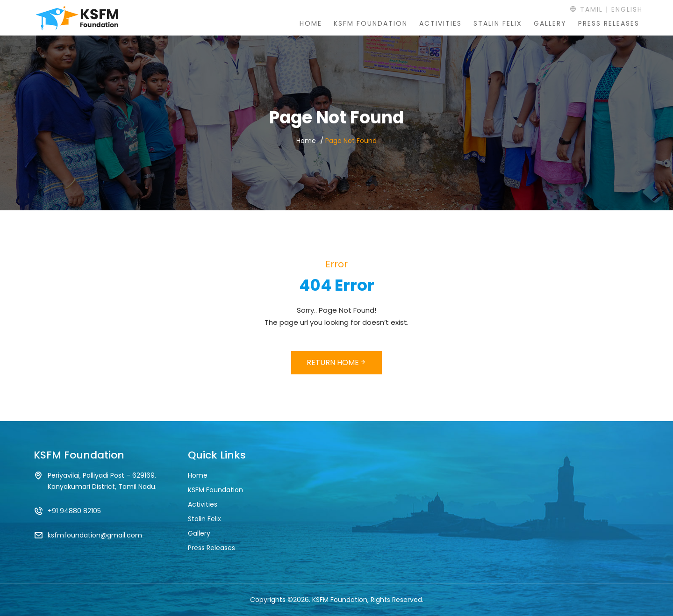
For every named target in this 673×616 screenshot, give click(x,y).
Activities (440, 23)
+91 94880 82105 (74, 511)
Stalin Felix (498, 23)
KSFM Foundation (371, 23)
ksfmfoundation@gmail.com (95, 535)
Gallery (550, 23)
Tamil (586, 9)
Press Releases (609, 23)
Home (311, 23)
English (627, 9)
